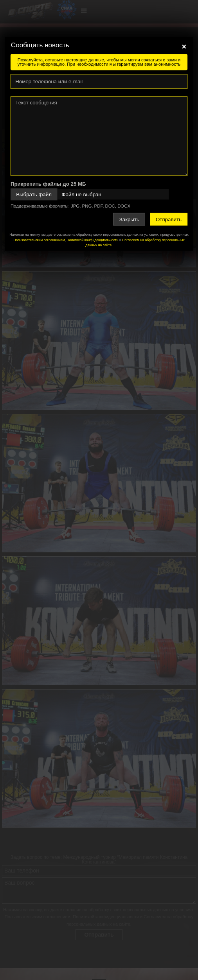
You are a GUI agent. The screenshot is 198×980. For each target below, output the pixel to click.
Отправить (169, 219)
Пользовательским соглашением (39, 240)
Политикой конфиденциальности (92, 240)
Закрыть (129, 219)
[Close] (184, 47)
